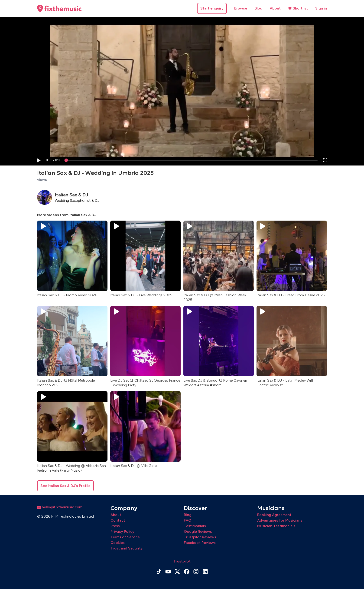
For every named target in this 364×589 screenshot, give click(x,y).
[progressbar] (54, 160)
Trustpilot (182, 561)
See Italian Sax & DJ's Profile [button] (65, 486)
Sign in (321, 8)
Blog (258, 8)
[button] (39, 160)
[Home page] (59, 8)
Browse (241, 8)
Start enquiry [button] (212, 8)
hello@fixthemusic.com (60, 507)
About (275, 8)
